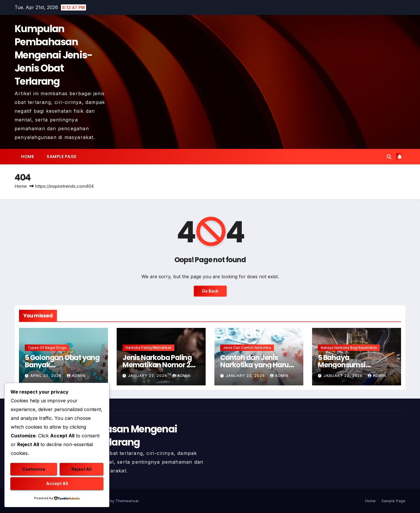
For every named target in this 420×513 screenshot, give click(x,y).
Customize (34, 469)
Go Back (210, 291)
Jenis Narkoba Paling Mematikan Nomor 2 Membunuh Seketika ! (158, 365)
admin (76, 376)
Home (27, 156)
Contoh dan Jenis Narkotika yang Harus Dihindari (256, 365)
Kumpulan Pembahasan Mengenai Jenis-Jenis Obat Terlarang (54, 55)
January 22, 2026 (148, 376)
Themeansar (127, 501)
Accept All (57, 484)
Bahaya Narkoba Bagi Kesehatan (349, 348)
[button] (389, 157)
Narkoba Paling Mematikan (148, 348)
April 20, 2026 (47, 376)
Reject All (82, 469)
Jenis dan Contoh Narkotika (247, 348)
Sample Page (62, 156)
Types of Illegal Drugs (47, 348)
